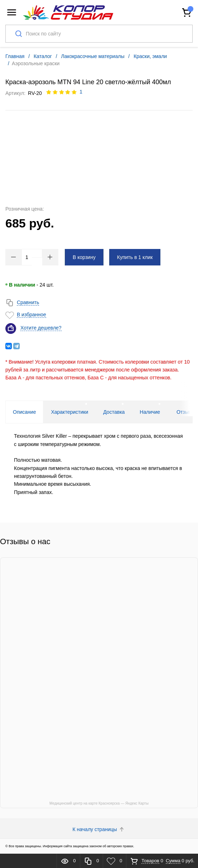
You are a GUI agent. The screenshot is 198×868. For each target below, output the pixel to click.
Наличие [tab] (150, 412)
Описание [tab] (24, 412)
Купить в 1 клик (135, 257)
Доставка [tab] (114, 412)
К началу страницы (99, 829)
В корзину (84, 257)
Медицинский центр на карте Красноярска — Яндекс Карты (99, 803)
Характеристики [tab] (69, 412)
